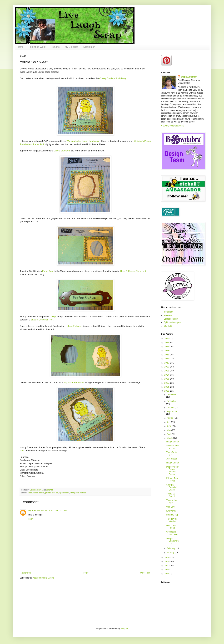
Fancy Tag (48, 271)
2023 (167, 351)
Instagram (168, 312)
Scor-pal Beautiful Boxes (172, 487)
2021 (167, 359)
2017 (167, 375)
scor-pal (55, 493)
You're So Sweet (171, 495)
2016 (167, 379)
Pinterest (168, 315)
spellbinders (64, 493)
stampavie (75, 493)
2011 (167, 561)
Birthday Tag (172, 515)
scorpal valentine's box (172, 541)
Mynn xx (32, 510)
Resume (55, 47)
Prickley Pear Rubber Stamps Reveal (172, 471)
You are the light (171, 502)
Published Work (37, 47)
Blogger (124, 629)
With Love (171, 507)
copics (42, 493)
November (171, 401)
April (169, 434)
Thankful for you (172, 453)
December (171, 395)
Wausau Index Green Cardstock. (83, 141)
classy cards (33, 493)
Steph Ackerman (189, 77)
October (171, 407)
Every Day (171, 511)
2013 (167, 391)
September (172, 412)
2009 (167, 570)
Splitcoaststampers (173, 322)
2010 (167, 566)
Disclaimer (89, 47)
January (171, 553)
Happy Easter (173, 442)
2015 (167, 383)
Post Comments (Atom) (43, 578)
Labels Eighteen (62, 151)
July (169, 422)
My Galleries (72, 47)
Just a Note (171, 459)
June (169, 426)
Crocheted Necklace (172, 533)
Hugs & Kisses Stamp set (133, 271)
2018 (167, 371)
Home (20, 47)
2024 (167, 347)
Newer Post (26, 573)
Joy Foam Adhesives (74, 382)
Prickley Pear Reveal (172, 479)
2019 (167, 367)
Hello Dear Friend (171, 527)
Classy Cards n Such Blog (113, 78)
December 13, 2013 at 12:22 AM (52, 510)
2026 (167, 339)
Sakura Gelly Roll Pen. (42, 320)
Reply (31, 519)
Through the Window (172, 520)
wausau (83, 493)
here (22, 451)
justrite (48, 493)
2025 (167, 343)
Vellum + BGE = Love (173, 447)
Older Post (145, 573)
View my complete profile (173, 126)
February (171, 548)
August (170, 418)
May (169, 430)
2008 (167, 574)
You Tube (168, 326)
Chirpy (53, 317)
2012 (167, 558)
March (170, 438)
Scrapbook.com (171, 319)
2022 (167, 355)
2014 (167, 387)
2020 (167, 363)
